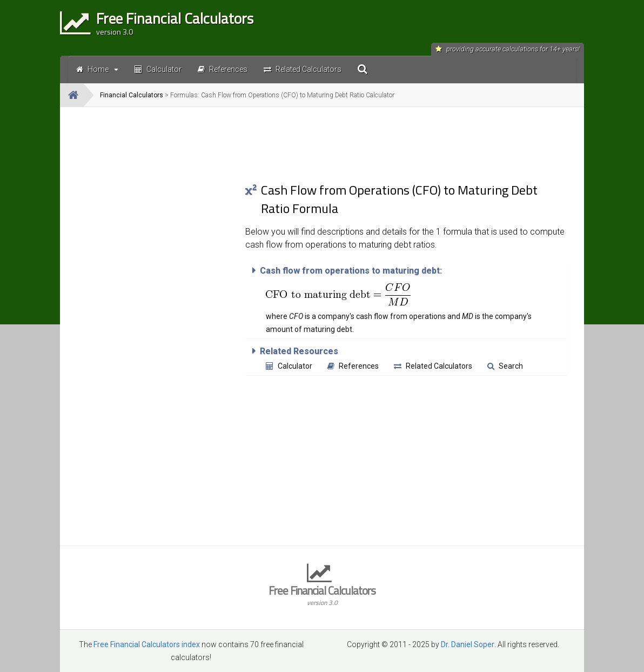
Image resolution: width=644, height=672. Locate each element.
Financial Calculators (132, 95)
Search (505, 366)
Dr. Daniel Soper (468, 644)
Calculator (289, 366)
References (353, 366)
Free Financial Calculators (322, 594)
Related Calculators (433, 366)
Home (97, 69)
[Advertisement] (153, 277)
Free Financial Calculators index (147, 644)
